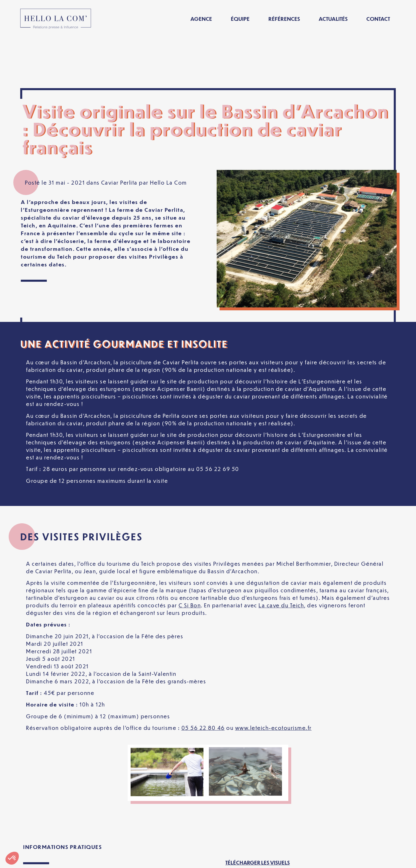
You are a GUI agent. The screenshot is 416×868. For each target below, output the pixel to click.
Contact (378, 19)
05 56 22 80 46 (203, 677)
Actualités (333, 19)
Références (284, 19)
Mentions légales (104, 859)
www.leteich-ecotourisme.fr (273, 677)
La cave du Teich (281, 555)
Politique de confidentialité (176, 859)
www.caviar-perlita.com (56, 829)
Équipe (240, 19)
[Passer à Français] (327, 859)
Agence (201, 19)
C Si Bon (190, 555)
